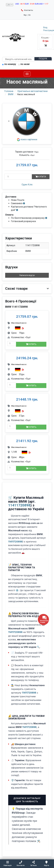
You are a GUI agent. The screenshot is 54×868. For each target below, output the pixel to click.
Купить (31, 344)
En (30, 15)
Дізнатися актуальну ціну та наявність (27, 800)
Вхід (45, 27)
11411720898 (19, 505)
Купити (41, 177)
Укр (25, 15)
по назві (24, 64)
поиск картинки (27, 139)
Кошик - (46, 42)
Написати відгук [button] (27, 275)
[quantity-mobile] (12, 343)
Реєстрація (49, 30)
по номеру (9, 64)
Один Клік (27, 185)
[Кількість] (18, 177)
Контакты (27, 10)
